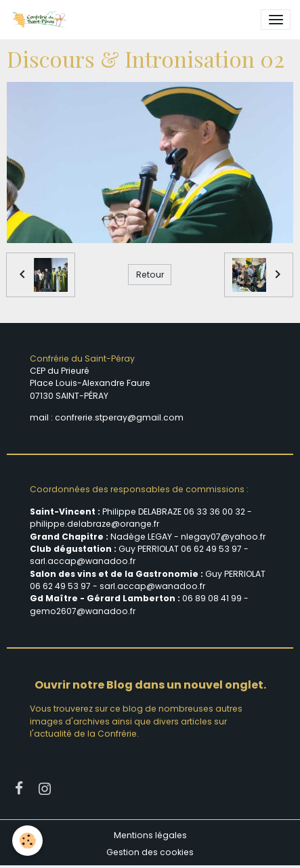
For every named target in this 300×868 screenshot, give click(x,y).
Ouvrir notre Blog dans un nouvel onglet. (150, 685)
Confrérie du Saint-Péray (82, 359)
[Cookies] (27, 841)
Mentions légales (150, 835)
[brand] (42, 20)
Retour (150, 275)
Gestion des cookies (150, 852)
